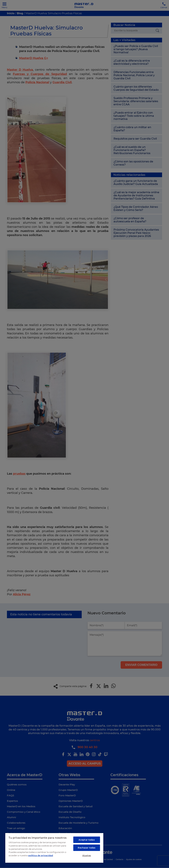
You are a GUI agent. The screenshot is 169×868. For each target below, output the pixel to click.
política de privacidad (41, 855)
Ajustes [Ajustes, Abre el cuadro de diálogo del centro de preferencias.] (87, 855)
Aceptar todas (87, 839)
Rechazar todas (87, 847)
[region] (54, 847)
